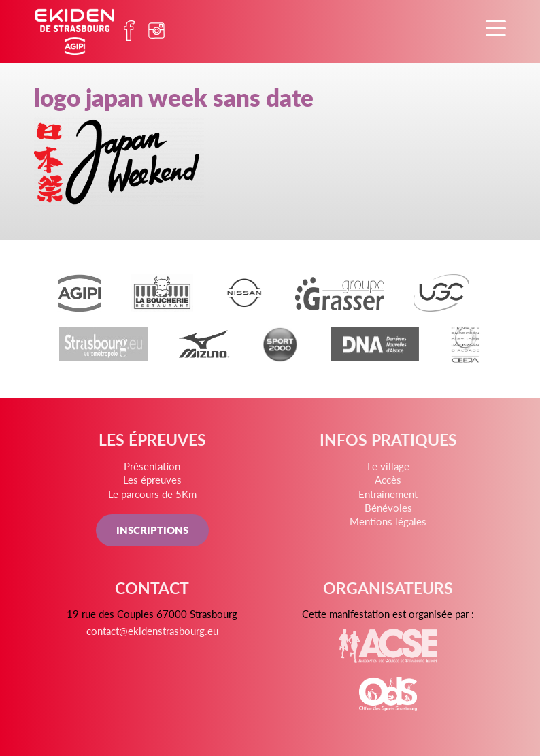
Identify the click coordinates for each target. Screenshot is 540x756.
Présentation (152, 466)
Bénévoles (388, 507)
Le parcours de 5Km (152, 494)
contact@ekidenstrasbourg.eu (152, 630)
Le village (388, 466)
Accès (388, 479)
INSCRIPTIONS (152, 530)
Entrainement (388, 494)
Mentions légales (388, 521)
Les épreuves (152, 479)
